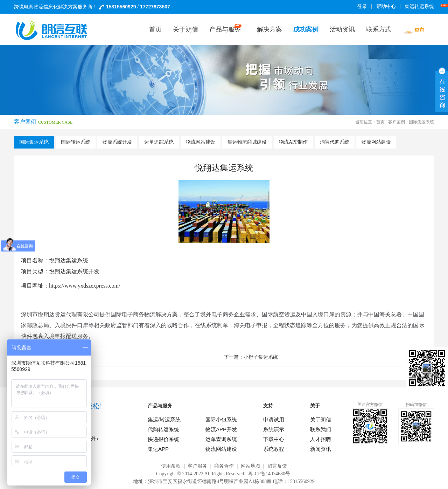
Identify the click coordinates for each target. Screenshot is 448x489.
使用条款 (171, 466)
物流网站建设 (201, 142)
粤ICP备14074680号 (269, 474)
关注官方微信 (370, 405)
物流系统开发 (117, 142)
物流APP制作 (293, 142)
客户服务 (197, 466)
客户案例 (397, 122)
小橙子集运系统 (261, 357)
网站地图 (251, 466)
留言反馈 (277, 466)
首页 (380, 122)
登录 (362, 6)
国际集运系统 (34, 142)
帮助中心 (386, 6)
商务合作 (224, 466)
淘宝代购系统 (335, 142)
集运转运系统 (421, 6)
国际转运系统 (76, 142)
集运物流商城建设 (247, 142)
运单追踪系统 (159, 142)
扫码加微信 (416, 405)
